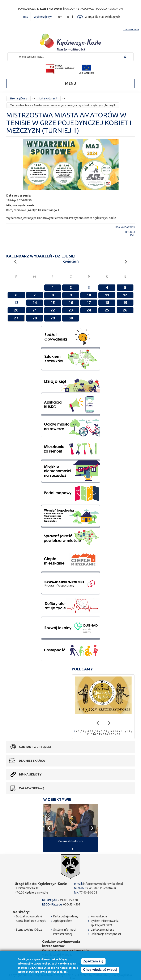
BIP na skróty (30, 774)
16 (71, 302)
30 (71, 318)
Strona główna (18, 98)
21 (35, 310)
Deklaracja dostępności (106, 934)
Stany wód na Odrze (29, 930)
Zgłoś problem (63, 921)
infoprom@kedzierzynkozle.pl (103, 884)
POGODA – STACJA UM (110, 9)
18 (107, 302)
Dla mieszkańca (32, 761)
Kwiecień (70, 261)
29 (53, 318)
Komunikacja (99, 916)
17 (89, 302)
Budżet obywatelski (29, 916)
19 (125, 302)
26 (125, 310)
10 (89, 295)
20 (16, 310)
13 (88, 734)
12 (125, 295)
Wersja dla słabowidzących (102, 17)
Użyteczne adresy (102, 930)
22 (53, 310)
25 (107, 310)
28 (35, 318)
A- (69, 17)
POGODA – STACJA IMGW (79, 9)
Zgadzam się (93, 961)
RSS (26, 17)
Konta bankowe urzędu (31, 921)
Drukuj (130, 232)
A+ (60, 17)
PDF (132, 235)
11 (107, 295)
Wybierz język (43, 17)
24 (89, 310)
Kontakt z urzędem (35, 747)
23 (71, 310)
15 (53, 302)
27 (16, 318)
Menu (70, 83)
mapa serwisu (131, 29)
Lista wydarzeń (48, 98)
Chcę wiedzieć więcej (100, 970)
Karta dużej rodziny (66, 916)
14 (35, 302)
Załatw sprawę (31, 788)
